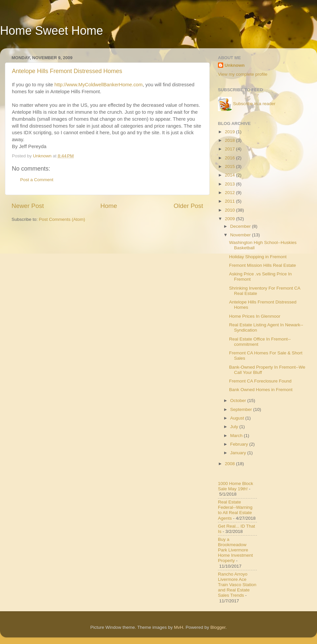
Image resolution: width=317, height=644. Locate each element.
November (241, 235)
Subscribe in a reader (254, 104)
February (240, 444)
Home (109, 206)
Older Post (188, 206)
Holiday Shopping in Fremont (258, 257)
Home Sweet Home (52, 31)
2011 (230, 201)
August (238, 418)
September (242, 409)
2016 (230, 158)
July (235, 427)
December (241, 226)
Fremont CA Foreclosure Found (260, 381)
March (237, 436)
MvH (179, 627)
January (239, 453)
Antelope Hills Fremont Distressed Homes (67, 71)
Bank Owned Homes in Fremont (261, 390)
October (239, 401)
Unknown (235, 65)
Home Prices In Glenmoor (255, 316)
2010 (230, 210)
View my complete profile (243, 74)
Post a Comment (37, 180)
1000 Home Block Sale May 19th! (236, 486)
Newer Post (28, 206)
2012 (230, 193)
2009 (230, 219)
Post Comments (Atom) (62, 219)
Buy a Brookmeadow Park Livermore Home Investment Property (235, 550)
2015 (230, 166)
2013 (230, 184)
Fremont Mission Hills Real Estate (263, 265)
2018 (230, 140)
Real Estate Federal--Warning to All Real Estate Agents (235, 510)
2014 (230, 175)
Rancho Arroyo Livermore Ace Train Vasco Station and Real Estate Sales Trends (237, 585)
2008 (230, 464)
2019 (230, 132)
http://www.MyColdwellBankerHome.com (98, 85)
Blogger (218, 627)
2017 (230, 149)
